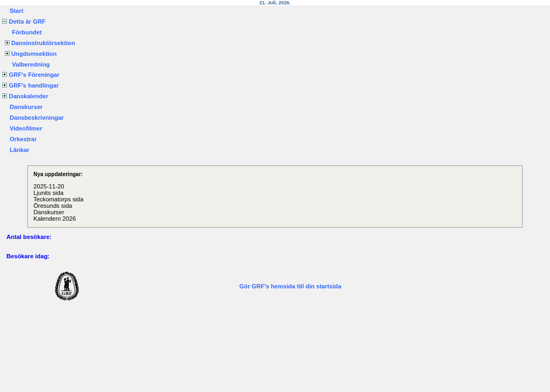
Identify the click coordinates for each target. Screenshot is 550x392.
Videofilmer (26, 128)
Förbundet (27, 32)
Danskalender (25, 96)
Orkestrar (23, 139)
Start (17, 11)
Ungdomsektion (31, 54)
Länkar (20, 150)
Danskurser (26, 107)
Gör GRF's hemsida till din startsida (291, 286)
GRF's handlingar (30, 85)
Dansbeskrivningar (37, 118)
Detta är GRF (24, 21)
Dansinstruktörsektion (40, 43)
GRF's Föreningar (31, 75)
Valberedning (31, 64)
